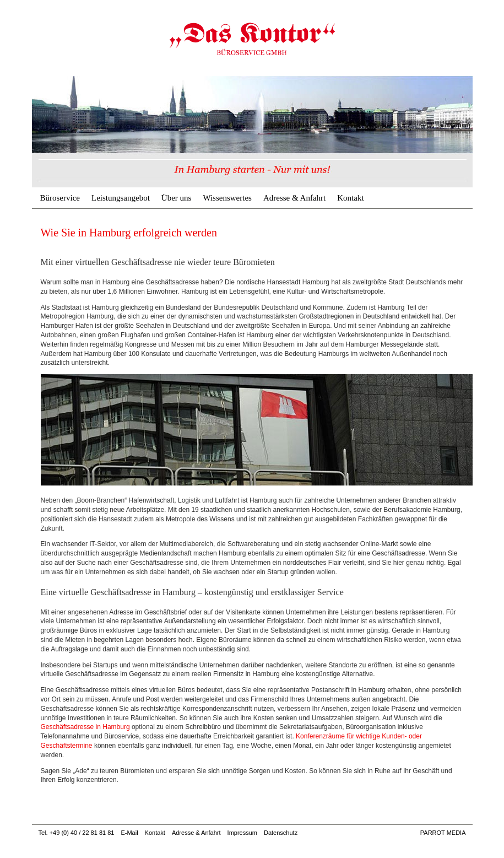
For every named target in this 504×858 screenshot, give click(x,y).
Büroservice (60, 198)
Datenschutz (281, 833)
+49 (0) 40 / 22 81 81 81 (82, 833)
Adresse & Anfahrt (294, 198)
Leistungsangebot (121, 198)
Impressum (242, 833)
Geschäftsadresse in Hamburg (85, 727)
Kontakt (350, 198)
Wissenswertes (227, 198)
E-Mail (129, 833)
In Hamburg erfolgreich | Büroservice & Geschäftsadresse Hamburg (252, 39)
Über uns (177, 198)
